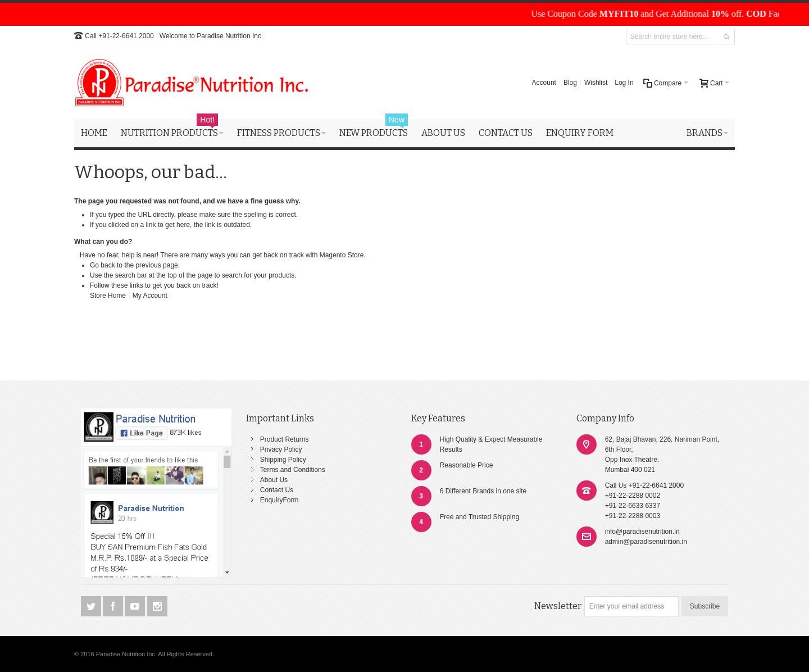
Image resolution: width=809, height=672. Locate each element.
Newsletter (558, 606)
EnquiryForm (279, 500)
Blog (570, 83)
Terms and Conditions (293, 470)
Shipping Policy (283, 460)
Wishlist (596, 83)
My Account (150, 296)
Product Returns (285, 439)
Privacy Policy (281, 449)
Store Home (108, 296)
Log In (624, 83)
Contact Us (277, 490)
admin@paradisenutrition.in (646, 542)
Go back (103, 265)
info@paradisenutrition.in (642, 532)
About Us (274, 480)
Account (544, 83)
